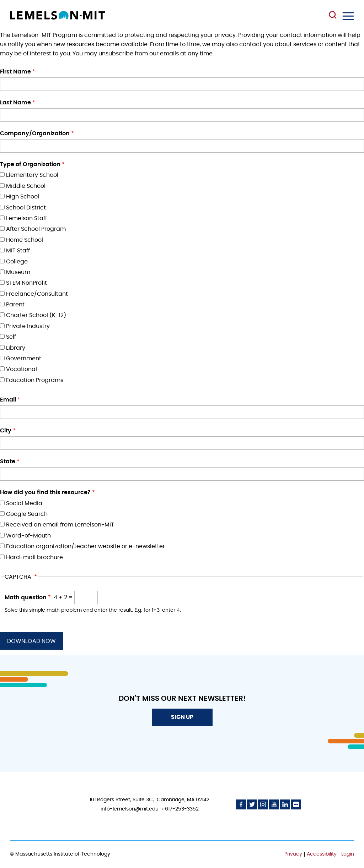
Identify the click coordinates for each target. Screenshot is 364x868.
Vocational (22, 369)
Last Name (15, 103)
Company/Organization (35, 133)
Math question (26, 597)
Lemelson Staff (26, 218)
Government (24, 359)
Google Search (27, 514)
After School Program (36, 229)
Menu (348, 16)
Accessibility (322, 854)
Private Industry (28, 326)
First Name (15, 72)
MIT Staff (18, 251)
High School (23, 197)
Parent (15, 305)
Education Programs (35, 380)
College (17, 262)
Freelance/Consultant (37, 294)
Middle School (26, 186)
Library (16, 348)
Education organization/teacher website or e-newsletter (85, 546)
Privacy (293, 854)
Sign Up (182, 717)
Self (11, 337)
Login (348, 854)
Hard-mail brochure (34, 557)
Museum (18, 272)
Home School (25, 240)
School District (26, 208)
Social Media (24, 503)
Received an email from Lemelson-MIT (60, 525)
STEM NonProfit (26, 283)
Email (8, 400)
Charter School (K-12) (36, 315)
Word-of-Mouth (28, 536)
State (8, 462)
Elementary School (32, 175)
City (6, 431)
